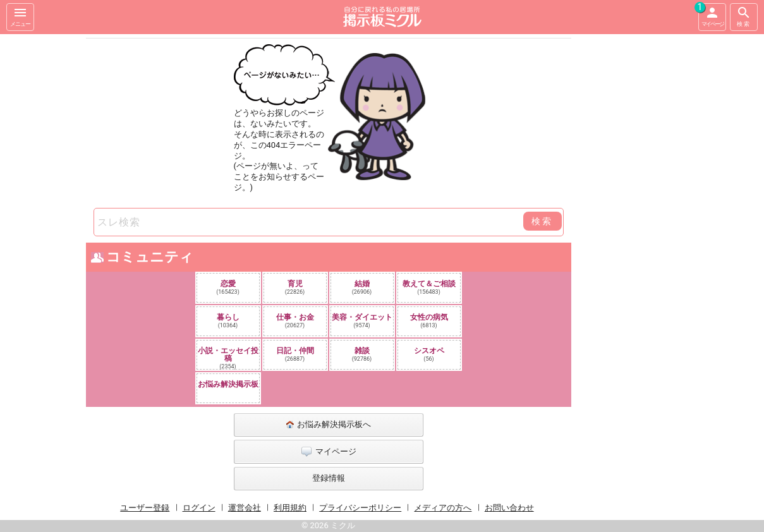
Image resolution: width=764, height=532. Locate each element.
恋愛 (228, 287)
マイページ (711, 15)
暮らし (228, 321)
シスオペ (429, 354)
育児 (295, 287)
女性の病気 (429, 321)
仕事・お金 (295, 321)
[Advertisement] (660, 224)
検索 (744, 16)
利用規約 (290, 508)
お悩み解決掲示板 (228, 384)
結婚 (362, 287)
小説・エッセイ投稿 (228, 358)
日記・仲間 (295, 354)
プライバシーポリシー (360, 508)
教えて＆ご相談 (429, 287)
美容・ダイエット (362, 321)
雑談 (362, 354)
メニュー (20, 16)
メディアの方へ (443, 508)
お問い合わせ (509, 508)
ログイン (199, 508)
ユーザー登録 (145, 508)
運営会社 (245, 508)
